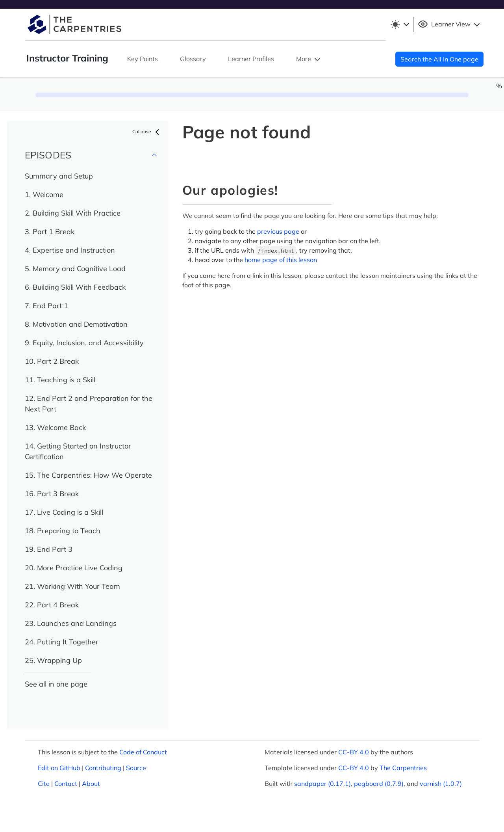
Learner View (450, 24)
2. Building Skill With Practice (73, 213)
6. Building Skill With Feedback (75, 287)
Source (136, 768)
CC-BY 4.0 (354, 752)
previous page (278, 231)
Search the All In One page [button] (439, 59)
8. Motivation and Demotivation (76, 324)
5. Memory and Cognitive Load (75, 269)
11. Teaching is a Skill (60, 380)
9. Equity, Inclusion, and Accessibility (84, 343)
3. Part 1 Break (50, 232)
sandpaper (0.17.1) (322, 784)
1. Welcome (44, 195)
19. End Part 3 (49, 549)
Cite (44, 784)
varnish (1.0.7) (441, 784)
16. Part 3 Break (52, 494)
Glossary (193, 59)
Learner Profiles (251, 59)
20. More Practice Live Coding (74, 568)
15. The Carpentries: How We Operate (88, 475)
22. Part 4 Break (52, 605)
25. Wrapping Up (53, 660)
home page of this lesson (281, 260)
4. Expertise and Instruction (70, 250)
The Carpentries (403, 768)
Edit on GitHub (59, 768)
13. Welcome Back (55, 427)
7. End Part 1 (46, 306)
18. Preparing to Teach (63, 531)
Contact (66, 784)
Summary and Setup (59, 176)
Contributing (103, 768)
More (309, 60)
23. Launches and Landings (71, 623)
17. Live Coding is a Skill (64, 512)
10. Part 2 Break (52, 361)
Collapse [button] (147, 132)
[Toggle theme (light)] (400, 24)
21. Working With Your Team (72, 586)
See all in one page (56, 684)
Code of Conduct (143, 752)
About (91, 784)
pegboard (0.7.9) (379, 784)
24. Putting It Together (62, 642)
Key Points (143, 59)
